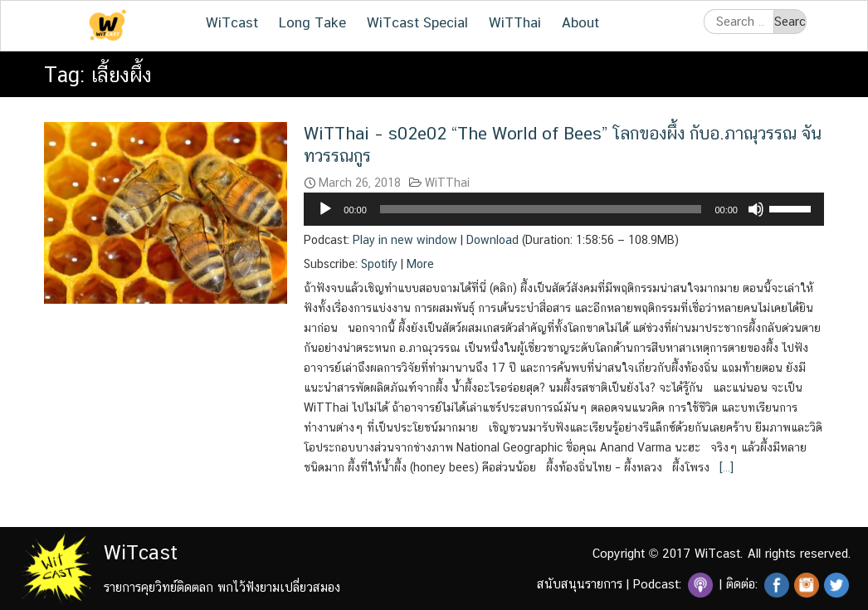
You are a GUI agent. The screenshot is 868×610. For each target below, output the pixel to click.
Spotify (379, 264)
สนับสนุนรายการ (580, 584)
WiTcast (232, 22)
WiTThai (515, 22)
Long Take (312, 22)
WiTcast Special (417, 22)
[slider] (541, 209)
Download (493, 240)
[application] (564, 209)
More (420, 264)
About (580, 22)
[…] (725, 467)
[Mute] (756, 209)
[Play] (325, 209)
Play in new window (405, 240)
